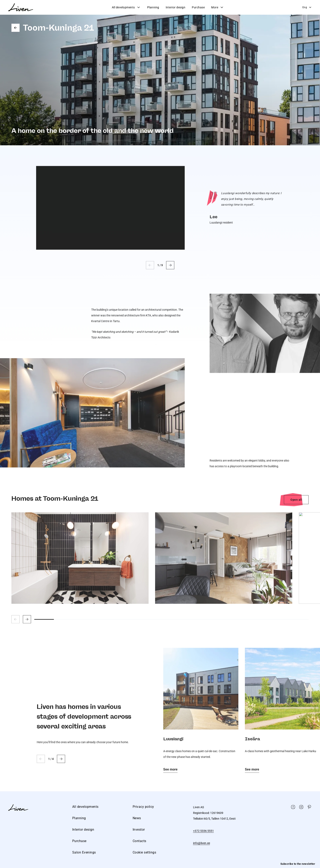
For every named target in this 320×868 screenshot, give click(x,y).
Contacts (139, 841)
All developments (126, 7)
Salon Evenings (84, 852)
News (137, 818)
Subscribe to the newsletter (298, 864)
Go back (16, 28)
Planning (153, 7)
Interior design (176, 7)
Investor (139, 830)
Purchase (198, 7)
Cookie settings (144, 852)
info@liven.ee (202, 843)
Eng (307, 7)
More (218, 7)
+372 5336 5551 (203, 831)
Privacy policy (143, 807)
